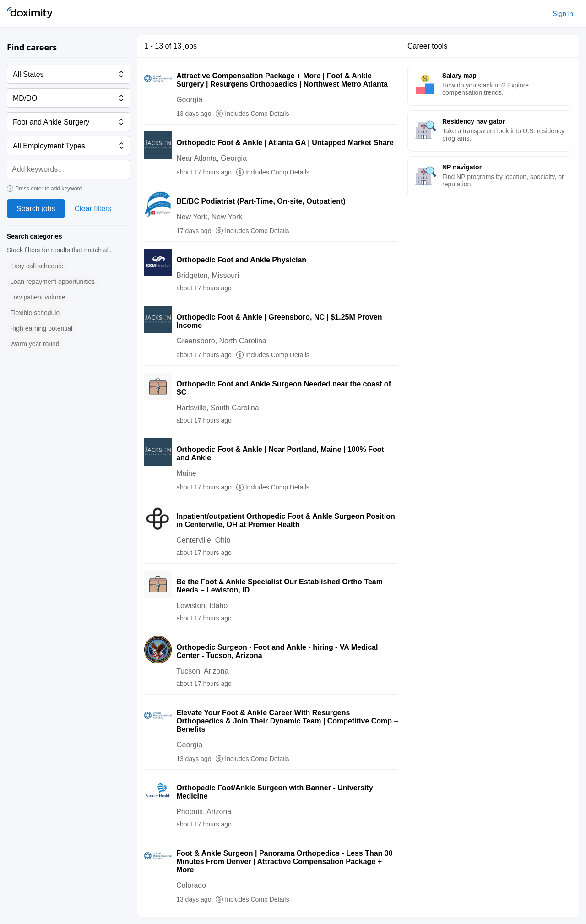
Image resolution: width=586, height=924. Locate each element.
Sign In (563, 14)
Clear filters (93, 209)
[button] (37, 266)
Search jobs (36, 209)
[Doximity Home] (30, 14)
